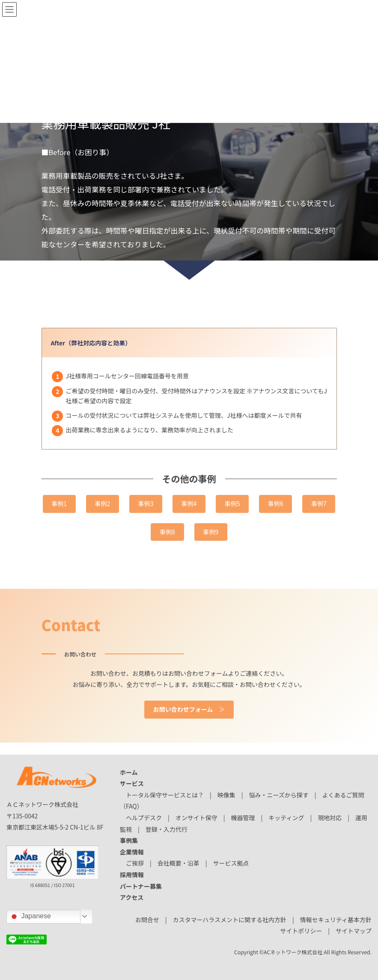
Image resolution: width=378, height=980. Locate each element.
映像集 (226, 795)
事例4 (189, 503)
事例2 (102, 503)
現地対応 (330, 818)
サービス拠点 (231, 863)
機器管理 (243, 818)
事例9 (211, 532)
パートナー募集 (141, 886)
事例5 (232, 503)
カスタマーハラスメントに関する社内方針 (230, 920)
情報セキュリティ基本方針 (336, 920)
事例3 (146, 503)
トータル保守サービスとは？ (165, 795)
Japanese (30, 917)
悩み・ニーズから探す (278, 795)
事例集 (129, 840)
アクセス (132, 897)
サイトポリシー (301, 931)
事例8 (167, 532)
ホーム (129, 772)
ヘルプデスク (144, 818)
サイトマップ (354, 931)
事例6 (276, 503)
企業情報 (132, 852)
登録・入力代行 (167, 829)
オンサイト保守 (196, 818)
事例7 (319, 503)
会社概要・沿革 (179, 863)
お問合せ (147, 920)
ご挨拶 (135, 863)
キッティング (286, 818)
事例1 (59, 503)
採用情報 (132, 875)
